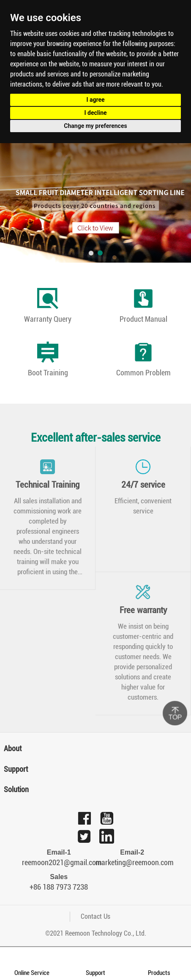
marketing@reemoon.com (132, 862)
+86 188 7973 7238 (59, 887)
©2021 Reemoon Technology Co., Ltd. (96, 933)
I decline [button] (95, 113)
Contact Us (95, 916)
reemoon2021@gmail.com (59, 862)
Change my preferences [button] (95, 126)
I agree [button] (95, 100)
